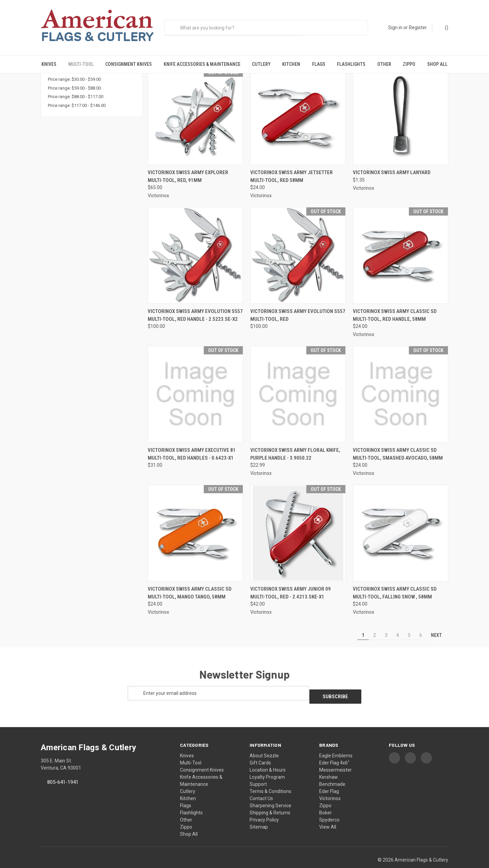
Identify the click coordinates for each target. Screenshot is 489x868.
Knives (49, 64)
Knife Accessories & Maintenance (202, 64)
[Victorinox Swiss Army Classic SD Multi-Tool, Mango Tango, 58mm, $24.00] (195, 523)
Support (258, 771)
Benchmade (332, 771)
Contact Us (261, 785)
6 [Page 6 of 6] (421, 625)
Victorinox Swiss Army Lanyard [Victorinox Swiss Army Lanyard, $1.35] (392, 163)
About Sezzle (264, 742)
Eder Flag (329, 778)
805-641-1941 (63, 769)
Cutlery (261, 64)
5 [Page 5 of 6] (409, 625)
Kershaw (329, 764)
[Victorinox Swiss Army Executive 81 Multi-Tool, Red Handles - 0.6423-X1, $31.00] (195, 384)
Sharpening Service (270, 792)
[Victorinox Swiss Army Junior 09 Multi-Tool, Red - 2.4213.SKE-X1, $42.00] (298, 523)
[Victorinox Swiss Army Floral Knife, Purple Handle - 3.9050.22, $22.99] (298, 384)
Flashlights (351, 64)
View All (328, 814)
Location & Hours (268, 757)
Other (384, 64)
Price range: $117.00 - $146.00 (77, 96)
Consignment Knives (129, 64)
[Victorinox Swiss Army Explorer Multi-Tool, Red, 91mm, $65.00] (195, 107)
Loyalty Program (267, 764)
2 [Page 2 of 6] (375, 625)
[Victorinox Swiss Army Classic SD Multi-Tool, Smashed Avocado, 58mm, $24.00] (401, 384)
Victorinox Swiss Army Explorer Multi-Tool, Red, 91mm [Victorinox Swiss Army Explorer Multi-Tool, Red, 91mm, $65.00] (188, 167)
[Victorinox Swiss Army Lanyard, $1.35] (401, 107)
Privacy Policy (264, 807)
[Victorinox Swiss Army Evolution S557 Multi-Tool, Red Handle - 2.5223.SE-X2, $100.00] (195, 246)
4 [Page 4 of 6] (398, 625)
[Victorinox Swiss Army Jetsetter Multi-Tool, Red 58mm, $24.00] (298, 107)
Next (439, 625)
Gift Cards (260, 750)
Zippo (409, 64)
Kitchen (291, 64)
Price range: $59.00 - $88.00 (74, 78)
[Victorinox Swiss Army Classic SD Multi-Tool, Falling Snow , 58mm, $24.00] (401, 523)
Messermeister (336, 757)
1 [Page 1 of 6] (363, 625)
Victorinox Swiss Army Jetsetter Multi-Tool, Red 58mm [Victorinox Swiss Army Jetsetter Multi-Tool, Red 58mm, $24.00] (292, 167)
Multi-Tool (81, 64)
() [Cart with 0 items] (443, 27)
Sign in (395, 27)
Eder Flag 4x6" (334, 750)
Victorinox (330, 785)
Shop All (437, 64)
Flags (319, 64)
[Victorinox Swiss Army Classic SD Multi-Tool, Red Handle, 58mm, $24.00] (401, 246)
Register (418, 27)
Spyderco (329, 807)
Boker (325, 799)
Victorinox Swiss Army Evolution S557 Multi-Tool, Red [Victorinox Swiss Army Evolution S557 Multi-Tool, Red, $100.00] (298, 305)
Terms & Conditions (270, 778)
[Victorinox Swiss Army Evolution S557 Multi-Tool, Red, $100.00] (298, 246)
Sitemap (259, 814)
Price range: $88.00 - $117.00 (76, 87)
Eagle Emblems (336, 742)
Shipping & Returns (270, 799)
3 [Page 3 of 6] (386, 625)
